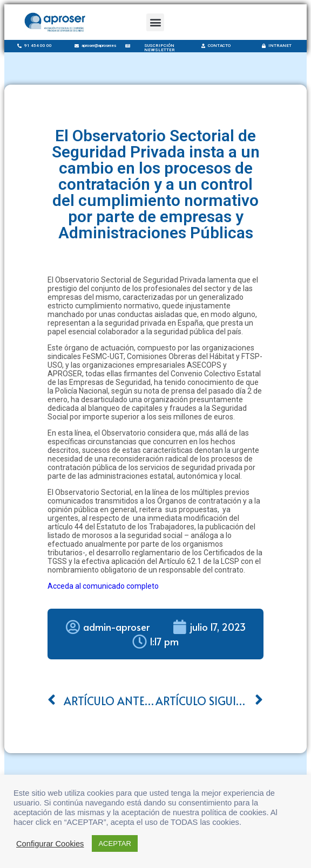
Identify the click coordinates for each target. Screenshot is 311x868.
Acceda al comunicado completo (103, 586)
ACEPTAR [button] (114, 843)
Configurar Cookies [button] (50, 844)
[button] (155, 22)
